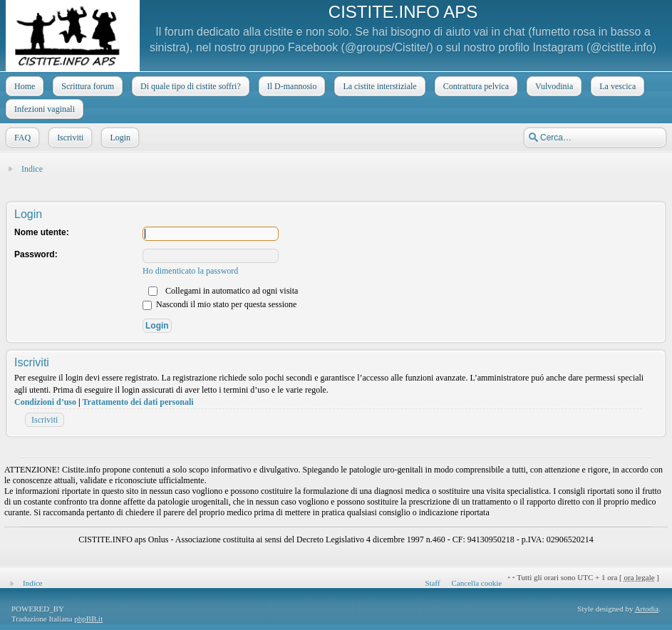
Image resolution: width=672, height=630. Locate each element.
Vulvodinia (553, 86)
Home (23, 86)
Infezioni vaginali (43, 109)
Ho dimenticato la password (190, 271)
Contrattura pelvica (475, 86)
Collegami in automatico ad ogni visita (223, 291)
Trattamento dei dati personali (138, 402)
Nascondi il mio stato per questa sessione (219, 304)
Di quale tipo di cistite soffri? (189, 86)
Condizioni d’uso (45, 402)
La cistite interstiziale (378, 86)
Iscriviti (69, 138)
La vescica (616, 86)
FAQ (21, 138)
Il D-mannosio (291, 86)
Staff (432, 583)
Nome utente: (42, 232)
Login (119, 138)
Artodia (647, 609)
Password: (36, 254)
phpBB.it (88, 619)
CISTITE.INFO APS (403, 12)
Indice (32, 169)
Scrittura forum (86, 86)
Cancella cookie (477, 583)
